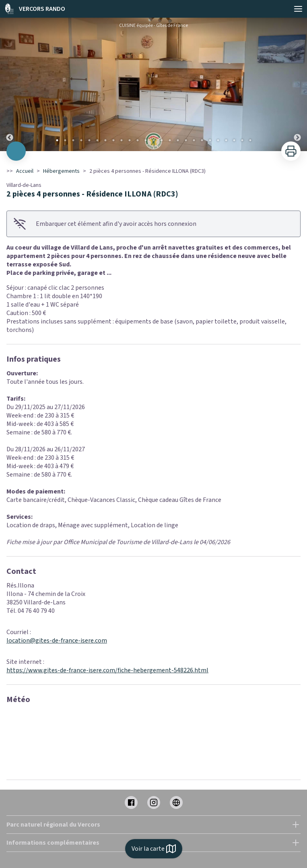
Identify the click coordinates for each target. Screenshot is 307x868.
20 (210, 140)
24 (242, 140)
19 (202, 140)
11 (138, 140)
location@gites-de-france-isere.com (57, 641)
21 (218, 140)
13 (154, 140)
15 (170, 140)
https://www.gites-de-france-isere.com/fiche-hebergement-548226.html (107, 670)
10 (130, 140)
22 (226, 140)
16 (178, 140)
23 (234, 140)
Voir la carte (154, 849)
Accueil (25, 171)
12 (146, 140)
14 (162, 140)
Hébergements (61, 171)
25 (250, 140)
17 (186, 140)
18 (194, 140)
